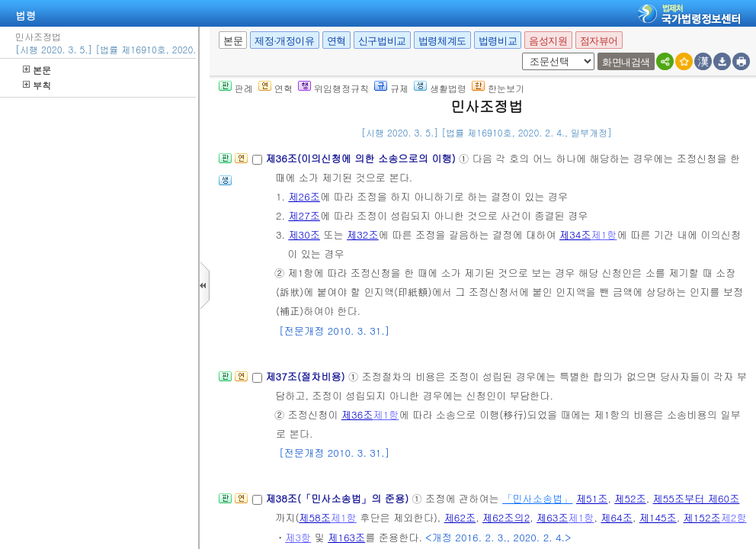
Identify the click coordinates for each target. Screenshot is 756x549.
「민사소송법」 (537, 498)
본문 (37, 70)
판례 (236, 88)
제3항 (298, 537)
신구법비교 (382, 41)
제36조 (357, 414)
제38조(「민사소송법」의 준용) (338, 498)
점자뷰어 (599, 41)
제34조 (575, 234)
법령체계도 (442, 41)
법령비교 (498, 41)
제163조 (346, 537)
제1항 (604, 234)
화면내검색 (626, 62)
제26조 (304, 196)
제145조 (658, 517)
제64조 (617, 517)
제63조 (553, 517)
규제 (391, 88)
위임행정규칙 (333, 88)
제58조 (315, 517)
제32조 (363, 234)
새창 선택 (519, 53)
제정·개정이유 (284, 41)
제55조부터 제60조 (697, 498)
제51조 (592, 498)
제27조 (304, 215)
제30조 (304, 234)
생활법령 (440, 88)
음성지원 (548, 41)
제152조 (702, 517)
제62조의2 (506, 517)
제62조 (460, 517)
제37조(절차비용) (307, 376)
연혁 (336, 41)
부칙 (37, 85)
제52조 (630, 498)
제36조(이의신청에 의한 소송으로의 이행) (362, 158)
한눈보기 (498, 88)
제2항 (734, 517)
